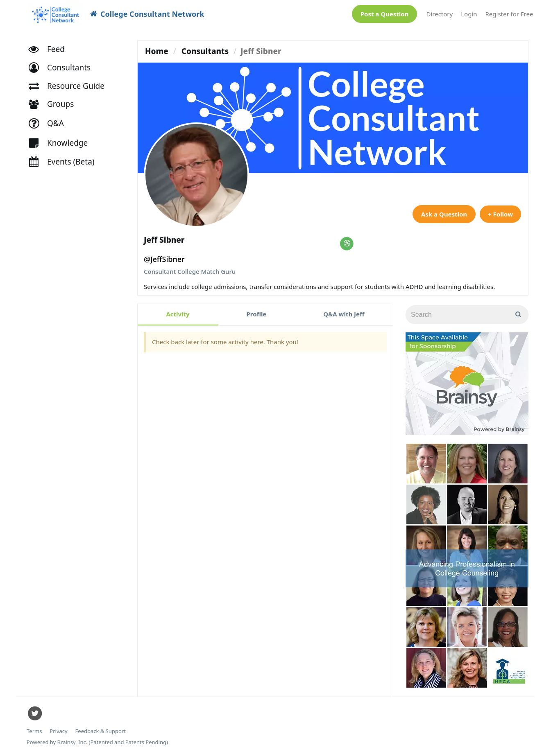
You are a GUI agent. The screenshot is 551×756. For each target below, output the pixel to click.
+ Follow (500, 214)
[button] (63, 68)
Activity (178, 314)
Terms (34, 731)
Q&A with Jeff (344, 314)
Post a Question (385, 14)
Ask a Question (444, 214)
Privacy (58, 731)
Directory (439, 14)
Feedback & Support (101, 731)
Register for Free (509, 14)
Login (469, 14)
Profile (257, 314)
